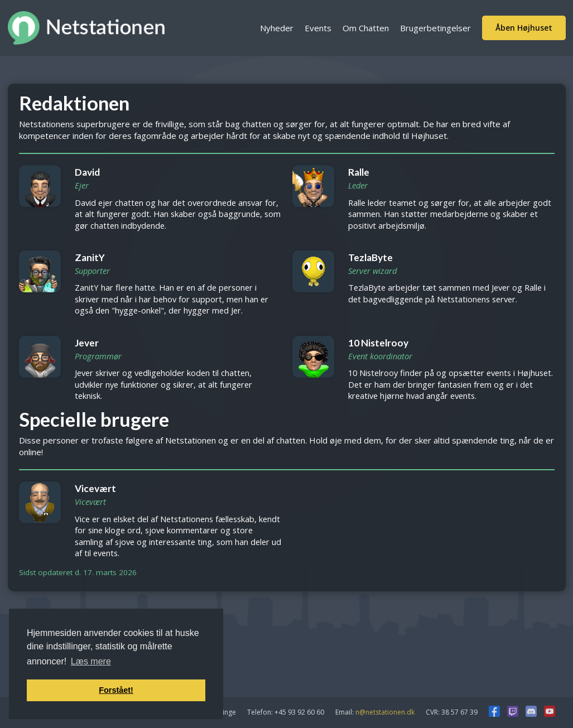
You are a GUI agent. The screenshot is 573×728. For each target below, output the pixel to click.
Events (318, 28)
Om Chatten (366, 28)
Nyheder (277, 28)
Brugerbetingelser (435, 28)
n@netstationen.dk (385, 712)
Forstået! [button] (116, 690)
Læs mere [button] (91, 661)
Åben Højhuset (524, 28)
